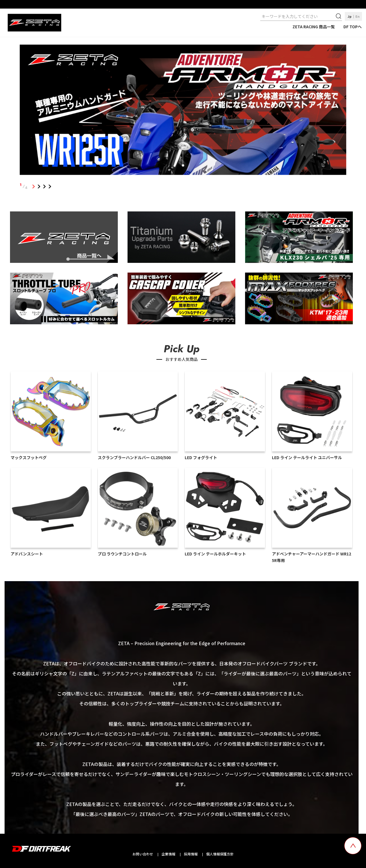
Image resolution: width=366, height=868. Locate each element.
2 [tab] (39, 186)
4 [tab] (50, 186)
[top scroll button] (353, 846)
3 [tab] (44, 186)
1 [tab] (33, 186)
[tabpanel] (183, 111)
